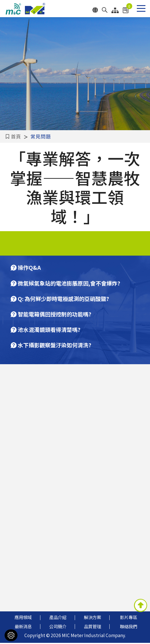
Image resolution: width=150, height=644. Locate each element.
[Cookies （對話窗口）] (11, 635)
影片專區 (129, 619)
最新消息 (23, 627)
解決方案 (92, 619)
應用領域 (23, 619)
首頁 (9, 136)
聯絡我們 (129, 627)
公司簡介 (58, 627)
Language (95, 10)
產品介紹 (58, 619)
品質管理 (92, 627)
